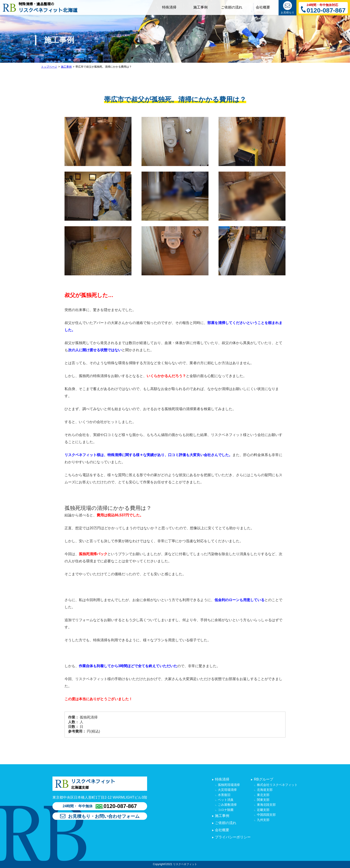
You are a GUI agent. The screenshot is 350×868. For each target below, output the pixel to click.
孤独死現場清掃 (228, 785)
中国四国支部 (266, 815)
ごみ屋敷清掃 (227, 805)
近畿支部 (263, 810)
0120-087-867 (326, 11)
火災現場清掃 (227, 790)
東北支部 (263, 795)
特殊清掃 (222, 779)
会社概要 (222, 830)
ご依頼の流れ (225, 823)
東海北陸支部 (266, 805)
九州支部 (263, 820)
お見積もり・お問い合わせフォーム (100, 816)
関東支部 (263, 800)
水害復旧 (224, 795)
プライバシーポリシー (232, 837)
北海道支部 (264, 790)
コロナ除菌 (225, 810)
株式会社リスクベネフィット (277, 785)
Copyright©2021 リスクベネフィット (175, 864)
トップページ (49, 67)
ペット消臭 (225, 800)
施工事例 (66, 67)
